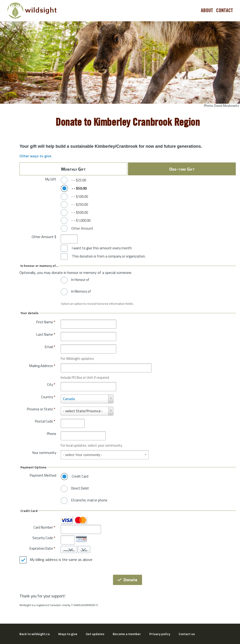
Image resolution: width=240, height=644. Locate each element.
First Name (46, 322)
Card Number (43, 527)
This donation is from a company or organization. (109, 256)
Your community (44, 453)
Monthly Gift (73, 169)
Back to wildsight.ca (35, 634)
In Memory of (81, 291)
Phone (52, 434)
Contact (225, 11)
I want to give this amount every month (102, 248)
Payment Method (43, 475)
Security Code (43, 538)
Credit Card (80, 476)
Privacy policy (160, 634)
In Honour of (80, 280)
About (207, 11)
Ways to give (68, 634)
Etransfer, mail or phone (89, 500)
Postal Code (45, 421)
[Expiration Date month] (69, 549)
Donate (127, 580)
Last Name (46, 334)
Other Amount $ (44, 237)
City (51, 385)
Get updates (95, 634)
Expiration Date (41, 548)
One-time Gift (182, 169)
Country (48, 397)
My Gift (51, 179)
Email (50, 347)
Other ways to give (35, 156)
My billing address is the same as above (61, 560)
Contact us (187, 634)
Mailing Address (42, 366)
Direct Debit (80, 488)
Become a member (127, 634)
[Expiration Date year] (84, 549)
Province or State (41, 409)
